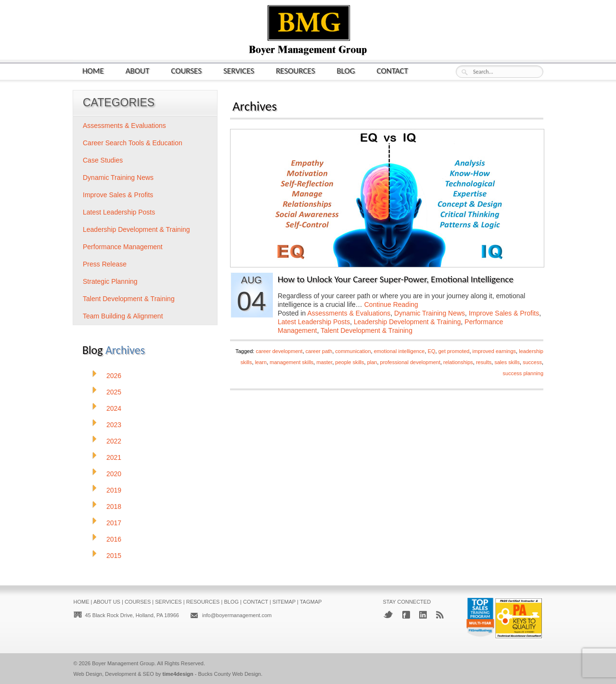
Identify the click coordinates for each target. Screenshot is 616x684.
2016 (114, 539)
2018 (114, 507)
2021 (114, 457)
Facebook (406, 615)
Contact (392, 70)
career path (319, 351)
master (324, 362)
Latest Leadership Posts (314, 322)
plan (372, 362)
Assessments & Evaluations (349, 313)
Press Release (105, 264)
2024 (114, 408)
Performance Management (123, 247)
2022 (114, 441)
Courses (186, 70)
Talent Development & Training (366, 330)
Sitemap (284, 602)
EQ (432, 351)
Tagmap (311, 602)
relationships (458, 362)
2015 (114, 556)
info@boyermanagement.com (237, 615)
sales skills (507, 362)
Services (239, 70)
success (532, 362)
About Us (107, 602)
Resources (295, 70)
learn (261, 362)
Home (93, 70)
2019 (114, 490)
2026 (114, 376)
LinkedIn (423, 615)
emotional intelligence (399, 351)
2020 (114, 474)
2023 (114, 425)
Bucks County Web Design (230, 674)
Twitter (388, 614)
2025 (114, 392)
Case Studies (103, 160)
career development (279, 351)
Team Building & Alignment (123, 316)
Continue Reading (391, 304)
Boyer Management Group (123, 663)
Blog (346, 70)
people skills (350, 362)
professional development (410, 362)
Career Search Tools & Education (133, 143)
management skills (291, 362)
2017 (114, 523)
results (484, 362)
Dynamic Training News (430, 313)
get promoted (454, 351)
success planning (523, 373)
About (138, 70)
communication (353, 351)
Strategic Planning (110, 281)
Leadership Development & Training (407, 322)
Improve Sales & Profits (504, 313)
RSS (440, 615)
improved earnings (494, 351)
